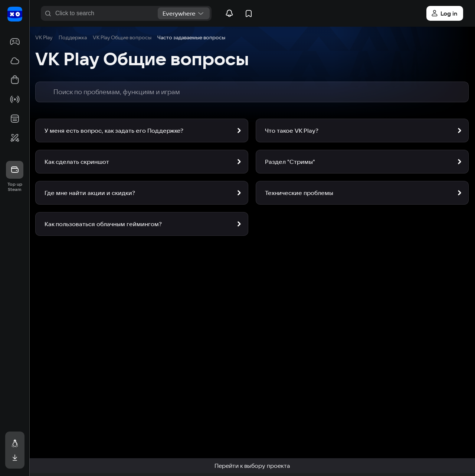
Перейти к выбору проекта (252, 466)
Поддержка (73, 37)
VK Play (44, 37)
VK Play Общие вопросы (122, 37)
